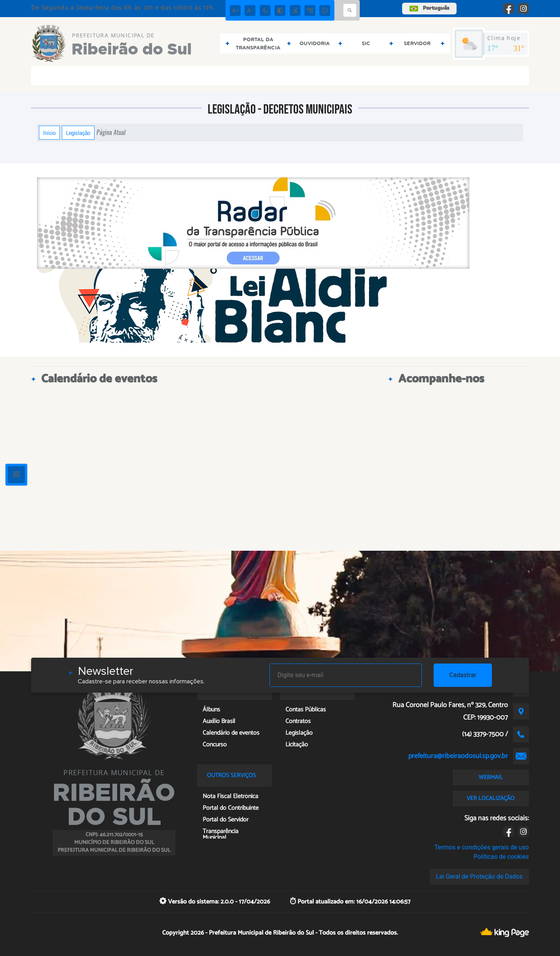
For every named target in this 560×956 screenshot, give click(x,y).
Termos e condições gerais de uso (482, 847)
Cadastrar (463, 675)
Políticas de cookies (501, 857)
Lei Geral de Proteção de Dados (479, 876)
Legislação (78, 133)
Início (49, 133)
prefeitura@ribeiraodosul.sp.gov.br (458, 756)
